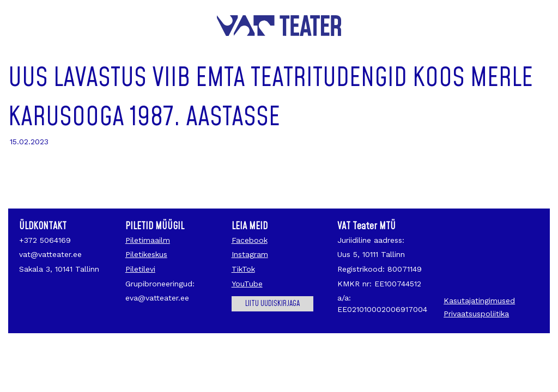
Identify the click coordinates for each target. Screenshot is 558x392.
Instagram (250, 254)
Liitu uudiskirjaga (272, 304)
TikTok (243, 269)
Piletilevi (140, 269)
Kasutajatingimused (479, 301)
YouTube (247, 284)
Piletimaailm (148, 240)
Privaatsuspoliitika (476, 314)
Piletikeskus (146, 254)
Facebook (250, 240)
